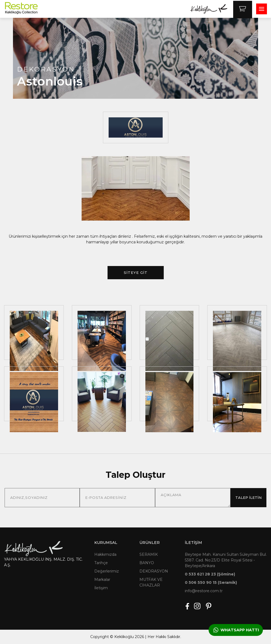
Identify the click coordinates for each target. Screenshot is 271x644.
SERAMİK (149, 554)
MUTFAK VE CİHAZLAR (151, 582)
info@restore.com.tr (204, 591)
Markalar (102, 580)
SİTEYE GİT (136, 272)
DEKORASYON (154, 571)
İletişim (101, 588)
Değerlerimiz (107, 571)
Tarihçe (101, 563)
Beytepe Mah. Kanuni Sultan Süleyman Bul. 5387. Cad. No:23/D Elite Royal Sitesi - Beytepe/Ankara (226, 560)
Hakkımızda (105, 554)
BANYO (147, 563)
